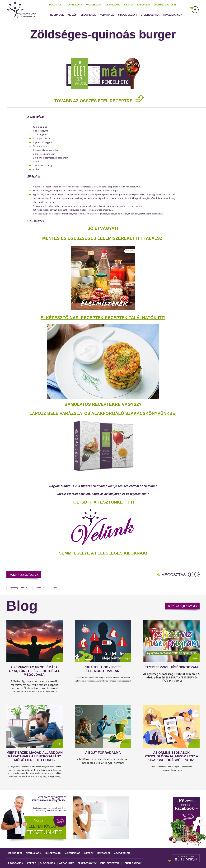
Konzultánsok (173, 15)
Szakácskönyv (128, 15)
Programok (56, 15)
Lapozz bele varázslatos (60, 413)
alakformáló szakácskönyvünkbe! (134, 413)
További (183, 606)
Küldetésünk (94, 5)
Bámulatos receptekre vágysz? (103, 404)
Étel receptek (150, 15)
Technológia (74, 5)
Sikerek (129, 5)
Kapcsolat (144, 5)
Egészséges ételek (18, 588)
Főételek (40, 588)
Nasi (55, 588)
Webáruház (107, 15)
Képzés (72, 15)
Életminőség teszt (165, 5)
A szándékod (113, 5)
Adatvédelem (122, 853)
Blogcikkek (88, 15)
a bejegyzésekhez (24, 575)
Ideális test (56, 5)
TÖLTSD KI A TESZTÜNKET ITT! (102, 502)
